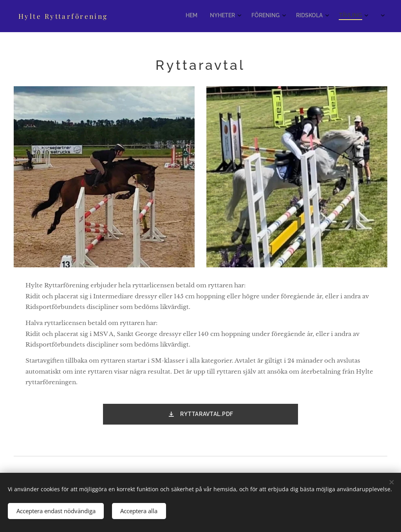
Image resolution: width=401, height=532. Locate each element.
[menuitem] (282, 16)
